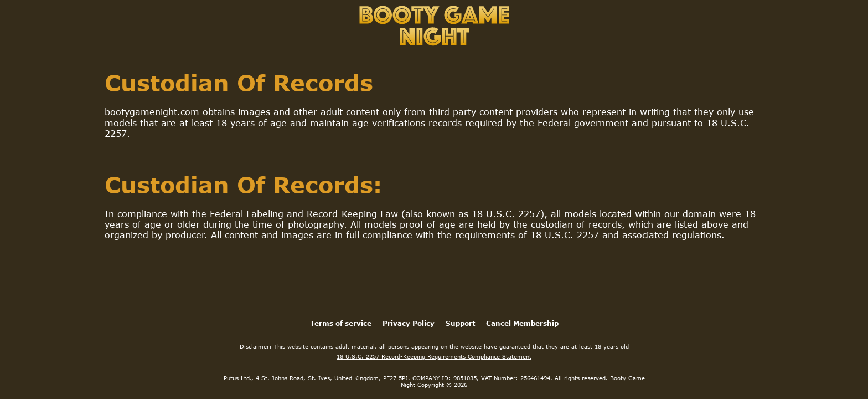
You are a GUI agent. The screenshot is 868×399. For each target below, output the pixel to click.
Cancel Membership (522, 323)
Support (460, 323)
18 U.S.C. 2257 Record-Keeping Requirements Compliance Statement (434, 356)
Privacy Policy (409, 323)
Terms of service (341, 323)
